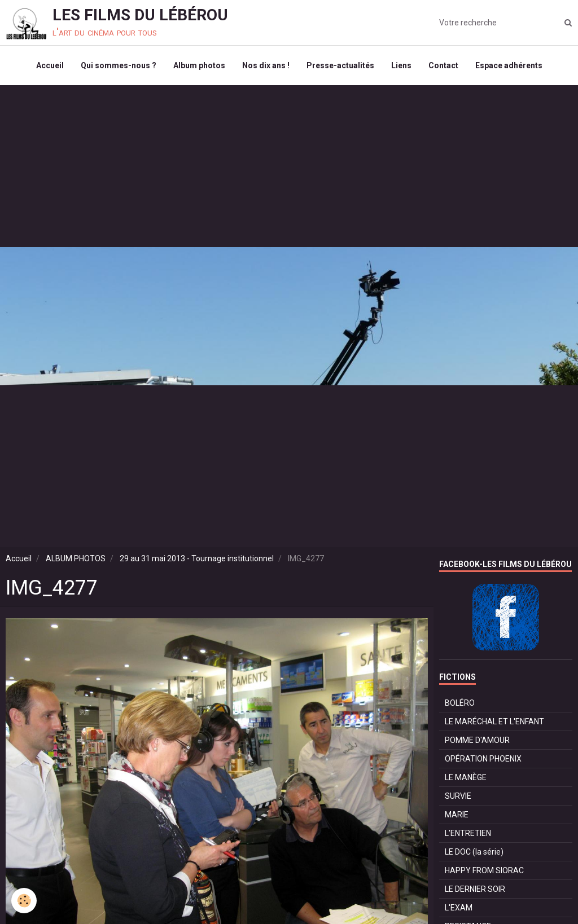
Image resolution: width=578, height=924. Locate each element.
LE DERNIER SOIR (475, 889)
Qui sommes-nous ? (119, 65)
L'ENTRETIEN (468, 833)
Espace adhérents (509, 65)
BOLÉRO (460, 703)
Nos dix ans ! (266, 65)
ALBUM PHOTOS (76, 558)
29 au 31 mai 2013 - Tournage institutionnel (197, 558)
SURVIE (458, 796)
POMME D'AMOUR (477, 740)
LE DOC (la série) (474, 852)
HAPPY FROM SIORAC (484, 870)
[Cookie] (24, 901)
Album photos (199, 65)
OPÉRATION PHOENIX (483, 759)
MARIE (457, 815)
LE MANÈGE (466, 777)
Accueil (50, 65)
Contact (443, 65)
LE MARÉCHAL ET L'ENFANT (494, 721)
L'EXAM (459, 908)
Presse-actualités (340, 65)
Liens (401, 65)
